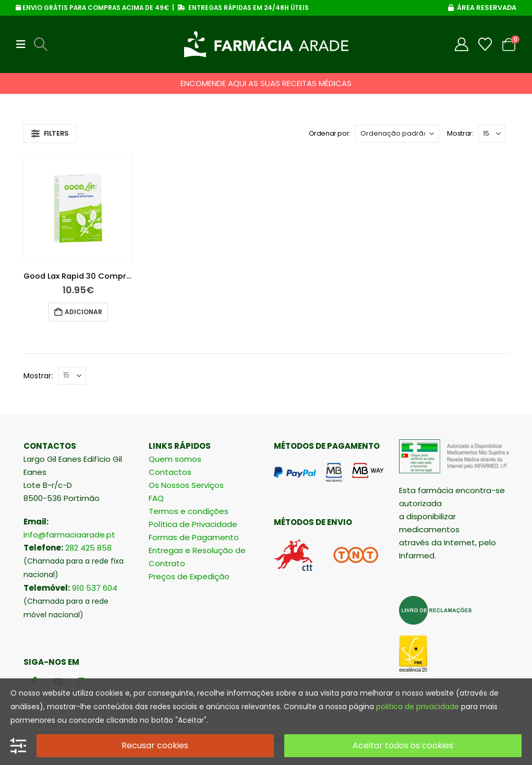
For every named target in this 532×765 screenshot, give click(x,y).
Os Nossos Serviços (186, 485)
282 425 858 (88, 548)
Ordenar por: (330, 133)
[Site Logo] (266, 44)
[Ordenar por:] (397, 134)
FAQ (156, 498)
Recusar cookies (155, 745)
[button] (24, 44)
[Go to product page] (78, 208)
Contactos (170, 472)
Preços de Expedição (189, 576)
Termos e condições (189, 511)
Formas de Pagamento (194, 537)
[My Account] (462, 44)
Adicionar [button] (83, 312)
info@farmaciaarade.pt (69, 535)
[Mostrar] (492, 134)
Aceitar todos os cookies (403, 745)
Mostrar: (460, 133)
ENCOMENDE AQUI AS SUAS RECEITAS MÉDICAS (266, 83)
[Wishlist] (485, 44)
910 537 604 (95, 588)
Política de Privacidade (193, 524)
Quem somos (175, 459)
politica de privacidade (418, 707)
